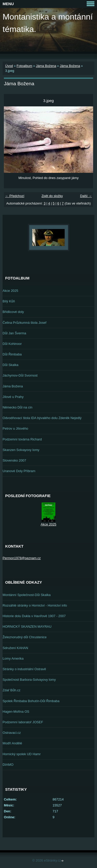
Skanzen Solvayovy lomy (21, 450)
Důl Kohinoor (12, 344)
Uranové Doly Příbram (19, 471)
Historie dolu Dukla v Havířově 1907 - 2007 (34, 616)
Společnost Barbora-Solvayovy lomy (29, 680)
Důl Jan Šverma (14, 333)
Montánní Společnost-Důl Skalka (27, 595)
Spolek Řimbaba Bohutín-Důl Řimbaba (31, 701)
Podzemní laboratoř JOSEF (23, 722)
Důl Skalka (10, 365)
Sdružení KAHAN (15, 648)
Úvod (9, 66)
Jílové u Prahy (13, 397)
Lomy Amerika (13, 658)
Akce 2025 (10, 291)
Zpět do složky (52, 196)
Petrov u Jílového (15, 428)
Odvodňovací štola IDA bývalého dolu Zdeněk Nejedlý (42, 418)
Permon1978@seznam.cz (22, 558)
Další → (86, 196)
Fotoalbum (24, 66)
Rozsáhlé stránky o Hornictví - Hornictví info (35, 605)
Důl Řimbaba (12, 354)
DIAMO (8, 765)
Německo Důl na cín (17, 407)
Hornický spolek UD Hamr (22, 754)
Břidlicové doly (13, 312)
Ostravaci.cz (12, 733)
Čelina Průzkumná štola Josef (24, 323)
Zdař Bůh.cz (12, 690)
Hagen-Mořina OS (16, 712)
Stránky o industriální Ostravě (24, 669)
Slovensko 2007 (14, 460)
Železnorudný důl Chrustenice (25, 637)
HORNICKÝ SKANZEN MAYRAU (27, 627)
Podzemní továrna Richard (22, 439)
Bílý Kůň (9, 301)
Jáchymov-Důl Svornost (20, 375)
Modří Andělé (12, 743)
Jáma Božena (46, 66)
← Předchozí (15, 196)
